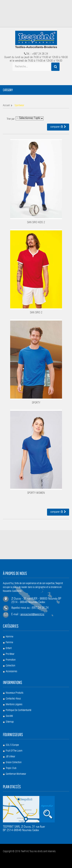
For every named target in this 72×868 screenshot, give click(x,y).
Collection (10, 666)
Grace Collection (14, 763)
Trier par (11, 119)
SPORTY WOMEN (36, 493)
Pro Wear (10, 654)
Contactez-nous (13, 699)
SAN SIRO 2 (36, 313)
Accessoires (11, 672)
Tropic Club (11, 768)
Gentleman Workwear (16, 774)
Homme (10, 637)
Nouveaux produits (14, 693)
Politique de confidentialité (19, 710)
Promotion (11, 660)
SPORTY (36, 403)
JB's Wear (10, 757)
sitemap (10, 722)
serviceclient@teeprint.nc (32, 615)
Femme (9, 643)
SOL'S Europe (12, 745)
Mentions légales (14, 705)
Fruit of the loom (14, 751)
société (9, 716)
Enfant (9, 648)
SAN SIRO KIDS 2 (36, 223)
